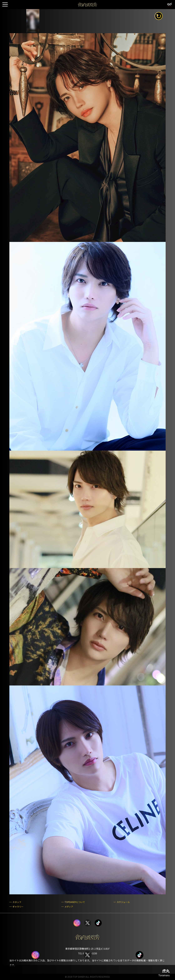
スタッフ (17, 902)
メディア (69, 907)
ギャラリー (18, 907)
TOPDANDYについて (75, 902)
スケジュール (123, 902)
